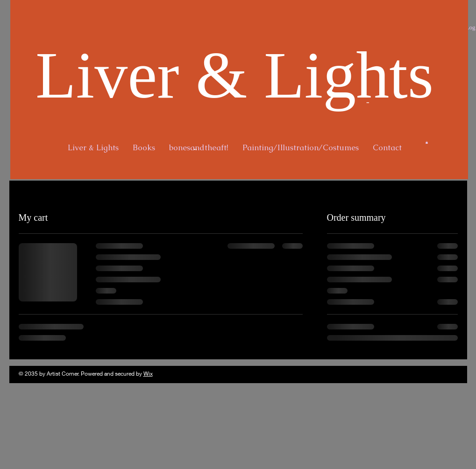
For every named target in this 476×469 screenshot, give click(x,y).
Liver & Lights (234, 75)
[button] (427, 142)
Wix (148, 374)
